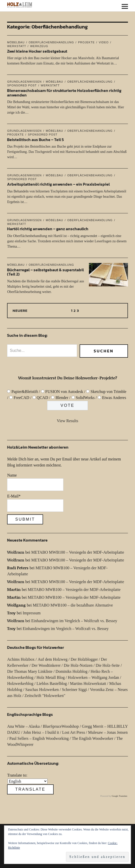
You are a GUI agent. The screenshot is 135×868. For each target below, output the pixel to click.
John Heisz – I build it (41, 732)
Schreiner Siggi (74, 690)
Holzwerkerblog (20, 683)
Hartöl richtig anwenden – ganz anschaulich (48, 229)
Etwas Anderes (114, 398)
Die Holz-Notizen (78, 665)
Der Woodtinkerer (46, 665)
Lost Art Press (74, 732)
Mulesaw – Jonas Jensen (108, 732)
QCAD (42, 398)
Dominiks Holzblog (72, 671)
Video (104, 42)
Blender (62, 398)
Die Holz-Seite (108, 665)
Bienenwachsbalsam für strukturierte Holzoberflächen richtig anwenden (64, 93)
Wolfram (16, 552)
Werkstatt (50, 85)
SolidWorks (85, 398)
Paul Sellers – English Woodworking (39, 738)
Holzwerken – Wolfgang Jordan (93, 677)
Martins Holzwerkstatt (88, 683)
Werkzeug (39, 46)
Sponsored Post (43, 135)
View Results (68, 421)
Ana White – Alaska (23, 726)
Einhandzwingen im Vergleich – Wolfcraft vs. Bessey (74, 621)
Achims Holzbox (21, 659)
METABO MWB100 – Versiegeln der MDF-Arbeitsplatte (78, 552)
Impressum (32, 613)
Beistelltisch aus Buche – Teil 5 (35, 140)
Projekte (86, 42)
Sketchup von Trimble (108, 392)
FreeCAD (21, 398)
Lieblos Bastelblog (52, 683)
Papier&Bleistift (25, 392)
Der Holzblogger (84, 659)
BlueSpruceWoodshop (61, 726)
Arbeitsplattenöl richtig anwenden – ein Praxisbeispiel (58, 184)
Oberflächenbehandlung (51, 42)
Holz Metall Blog (51, 677)
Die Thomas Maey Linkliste (30, 671)
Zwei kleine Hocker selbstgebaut (37, 51)
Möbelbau (16, 42)
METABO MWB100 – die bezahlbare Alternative (73, 605)
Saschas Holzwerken (42, 690)
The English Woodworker (93, 738)
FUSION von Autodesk (64, 392)
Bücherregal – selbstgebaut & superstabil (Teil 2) (45, 272)
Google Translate (120, 796)
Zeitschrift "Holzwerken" (45, 696)
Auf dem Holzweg (53, 659)
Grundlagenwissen (24, 82)
